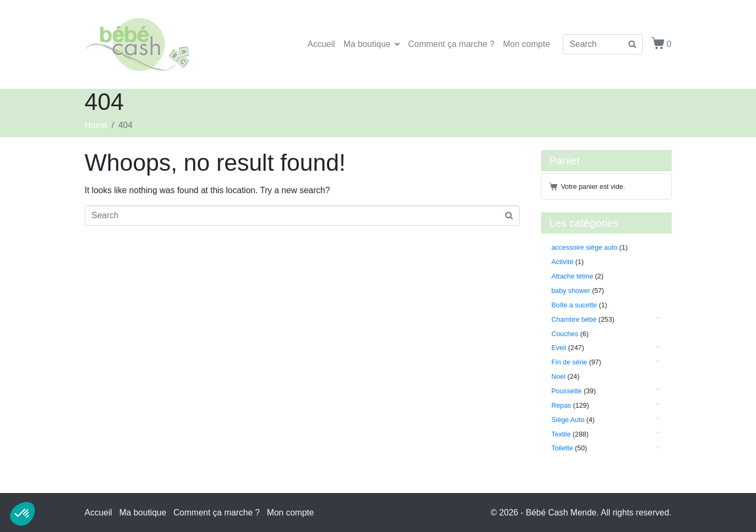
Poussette (567, 391)
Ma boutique (372, 44)
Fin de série (570, 362)
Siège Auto (568, 420)
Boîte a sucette (574, 305)
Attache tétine (572, 276)
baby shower (571, 291)
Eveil (559, 348)
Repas (562, 405)
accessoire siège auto (585, 247)
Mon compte (527, 44)
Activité (563, 262)
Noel (559, 376)
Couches (565, 334)
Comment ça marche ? (451, 44)
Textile (561, 434)
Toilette (563, 448)
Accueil (321, 44)
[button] (22, 514)
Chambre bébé (574, 319)
